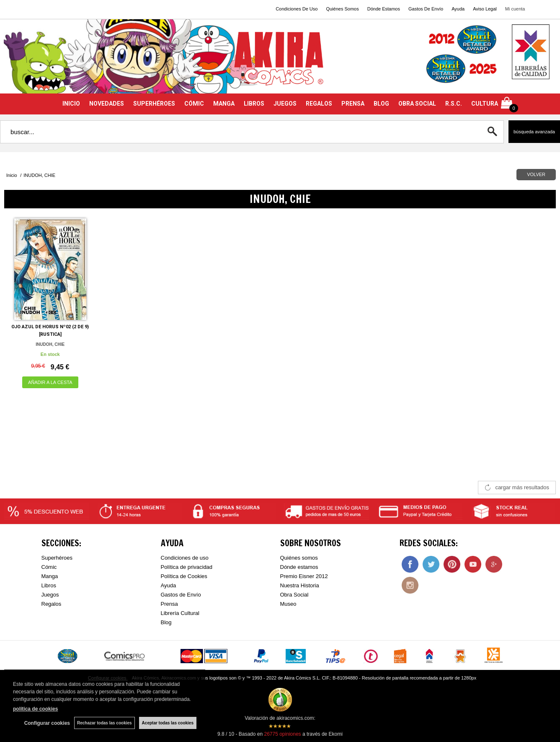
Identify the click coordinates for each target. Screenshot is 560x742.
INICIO (71, 104)
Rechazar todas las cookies (105, 723)
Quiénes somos (299, 558)
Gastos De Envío (426, 9)
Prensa (169, 604)
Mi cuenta (515, 9)
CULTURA (485, 104)
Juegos (50, 595)
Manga (50, 576)
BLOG (381, 104)
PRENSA (353, 104)
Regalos (52, 604)
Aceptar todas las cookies (168, 723)
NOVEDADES (107, 104)
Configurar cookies (47, 723)
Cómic (49, 567)
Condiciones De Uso (297, 9)
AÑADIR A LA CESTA (50, 382)
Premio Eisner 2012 (304, 576)
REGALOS (319, 104)
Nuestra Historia (300, 585)
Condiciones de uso (185, 558)
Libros (49, 585)
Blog (166, 622)
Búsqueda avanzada (534, 132)
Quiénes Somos (342, 9)
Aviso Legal (485, 9)
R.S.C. (454, 104)
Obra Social (294, 595)
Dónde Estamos (384, 9)
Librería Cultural (180, 613)
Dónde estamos (299, 567)
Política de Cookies (184, 576)
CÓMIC (194, 104)
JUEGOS (285, 104)
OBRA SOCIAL (417, 104)
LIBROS (254, 104)
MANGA (224, 104)
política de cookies (35, 709)
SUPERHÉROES (154, 104)
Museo (288, 604)
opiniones (282, 734)
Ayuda (458, 9)
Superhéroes (57, 558)
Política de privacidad (187, 567)
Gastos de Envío (181, 595)
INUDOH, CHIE (50, 344)
